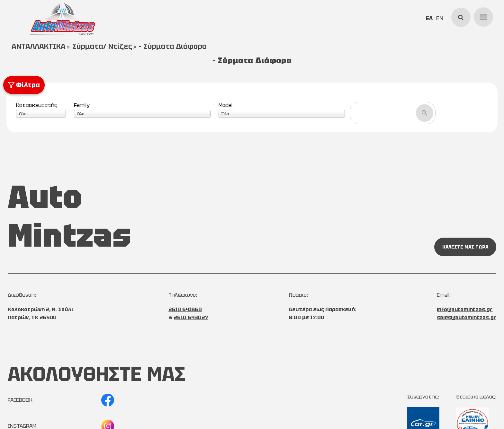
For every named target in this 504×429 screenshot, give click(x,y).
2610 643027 (191, 317)
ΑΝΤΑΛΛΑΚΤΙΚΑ (39, 46)
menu (482, 16)
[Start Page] (62, 19)
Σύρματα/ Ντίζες (102, 46)
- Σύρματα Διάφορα (173, 46)
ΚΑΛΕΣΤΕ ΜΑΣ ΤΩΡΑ (465, 247)
